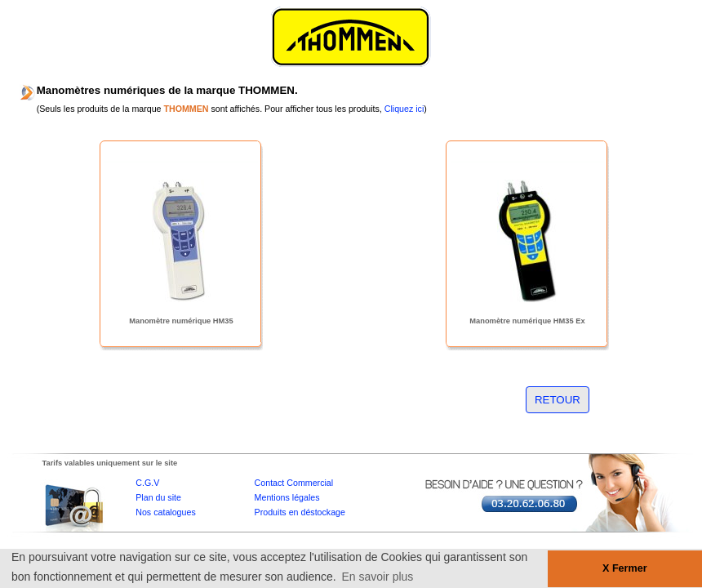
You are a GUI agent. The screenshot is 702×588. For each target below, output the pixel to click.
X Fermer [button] (625, 568)
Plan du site (158, 497)
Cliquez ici (404, 109)
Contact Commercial (294, 483)
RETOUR (558, 400)
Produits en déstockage (300, 512)
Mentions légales (287, 497)
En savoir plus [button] (377, 577)
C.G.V (147, 483)
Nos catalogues (165, 512)
